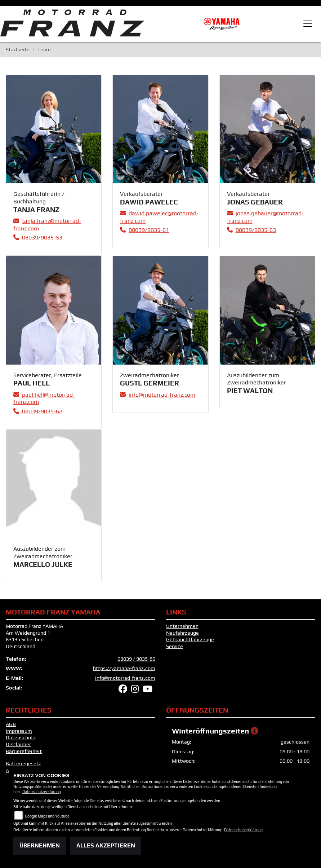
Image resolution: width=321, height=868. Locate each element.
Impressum (19, 731)
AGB (11, 724)
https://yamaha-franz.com (124, 668)
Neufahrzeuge (182, 633)
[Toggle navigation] (308, 24)
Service (175, 646)
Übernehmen (40, 845)
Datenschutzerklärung (42, 792)
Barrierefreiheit (24, 751)
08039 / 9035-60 (136, 659)
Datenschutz (21, 737)
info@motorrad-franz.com (125, 678)
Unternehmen (182, 626)
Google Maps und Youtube (47, 816)
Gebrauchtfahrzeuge (190, 639)
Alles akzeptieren (106, 845)
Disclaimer (18, 744)
